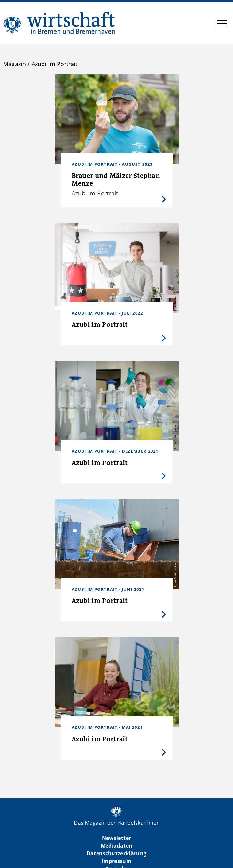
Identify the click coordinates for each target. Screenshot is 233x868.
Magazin (15, 64)
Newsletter (117, 838)
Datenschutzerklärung (117, 853)
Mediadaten (117, 846)
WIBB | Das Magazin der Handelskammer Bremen (59, 23)
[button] (222, 24)
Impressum (117, 861)
